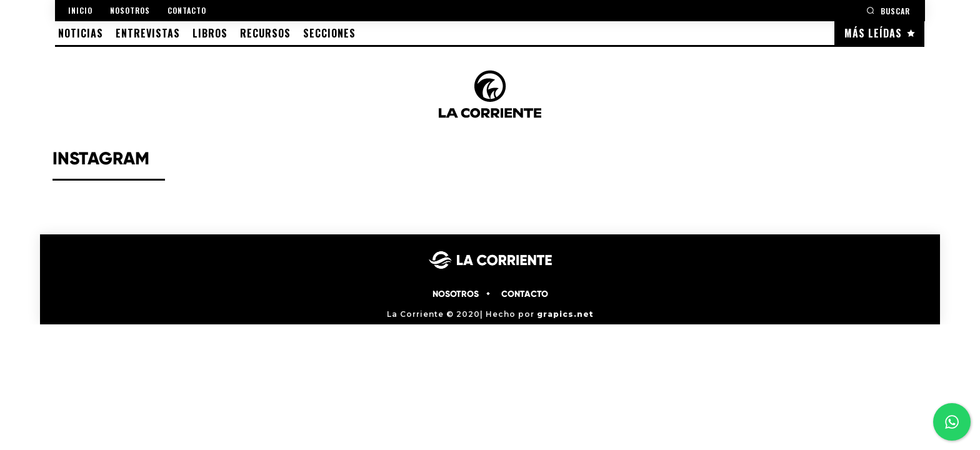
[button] (888, 10)
